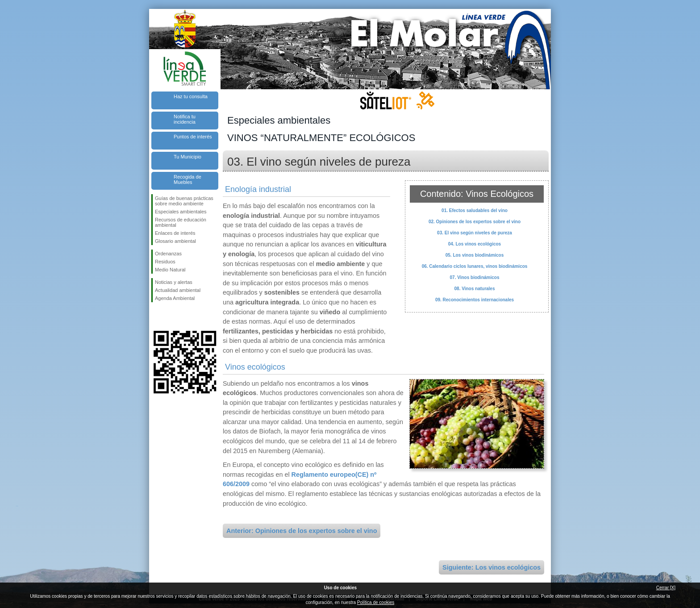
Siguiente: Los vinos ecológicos (492, 567)
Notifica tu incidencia (185, 119)
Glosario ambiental (175, 241)
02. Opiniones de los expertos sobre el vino (475, 222)
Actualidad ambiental (178, 290)
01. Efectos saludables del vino (475, 210)
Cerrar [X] (666, 588)
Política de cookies (376, 602)
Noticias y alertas (174, 282)
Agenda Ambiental (175, 298)
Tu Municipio (187, 157)
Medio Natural (170, 270)
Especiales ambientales (181, 212)
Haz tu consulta (191, 96)
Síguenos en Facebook (157, 316)
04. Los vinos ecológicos (475, 244)
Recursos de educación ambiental (181, 222)
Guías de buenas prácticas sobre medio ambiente (184, 201)
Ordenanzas (168, 254)
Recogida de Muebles (187, 179)
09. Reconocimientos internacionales (475, 300)
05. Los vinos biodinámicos (475, 255)
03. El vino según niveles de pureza (475, 233)
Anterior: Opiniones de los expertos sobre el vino (302, 531)
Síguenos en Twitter (171, 316)
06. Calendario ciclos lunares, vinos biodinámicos (475, 266)
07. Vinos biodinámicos (475, 277)
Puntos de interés (193, 137)
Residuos (165, 262)
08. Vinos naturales (475, 289)
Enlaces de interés (175, 233)
